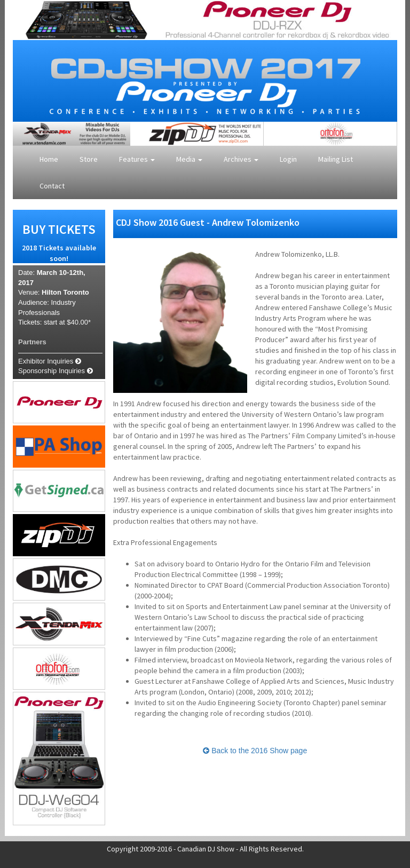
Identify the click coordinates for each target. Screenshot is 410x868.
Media (189, 159)
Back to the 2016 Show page (255, 751)
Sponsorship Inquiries (56, 371)
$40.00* (79, 322)
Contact (52, 186)
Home (49, 159)
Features (137, 159)
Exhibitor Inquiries (50, 361)
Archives (241, 159)
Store (89, 159)
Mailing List (336, 159)
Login (288, 159)
